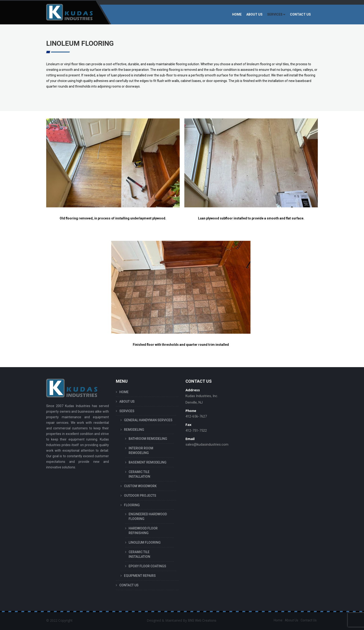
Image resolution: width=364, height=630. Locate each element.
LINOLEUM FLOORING (145, 542)
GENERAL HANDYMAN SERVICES (148, 420)
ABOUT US (254, 14)
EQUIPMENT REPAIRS (140, 576)
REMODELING (134, 430)
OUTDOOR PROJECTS (140, 496)
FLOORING (132, 505)
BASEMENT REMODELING (148, 462)
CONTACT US (300, 14)
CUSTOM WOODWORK (140, 486)
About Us (292, 620)
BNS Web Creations (202, 620)
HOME (237, 14)
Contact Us (309, 620)
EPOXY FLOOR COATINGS (147, 566)
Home (278, 620)
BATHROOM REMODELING (148, 439)
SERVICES (275, 14)
